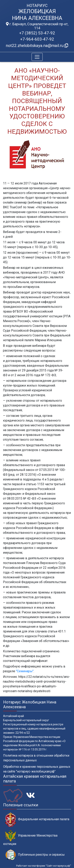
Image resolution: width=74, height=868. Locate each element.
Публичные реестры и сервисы (35, 855)
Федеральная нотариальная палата (37, 819)
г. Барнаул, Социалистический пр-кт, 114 (37, 26)
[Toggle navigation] (37, 57)
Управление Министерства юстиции (30, 838)
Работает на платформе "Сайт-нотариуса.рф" (44, 866)
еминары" (26, 671)
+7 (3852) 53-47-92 (37, 33)
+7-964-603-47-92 (37, 39)
